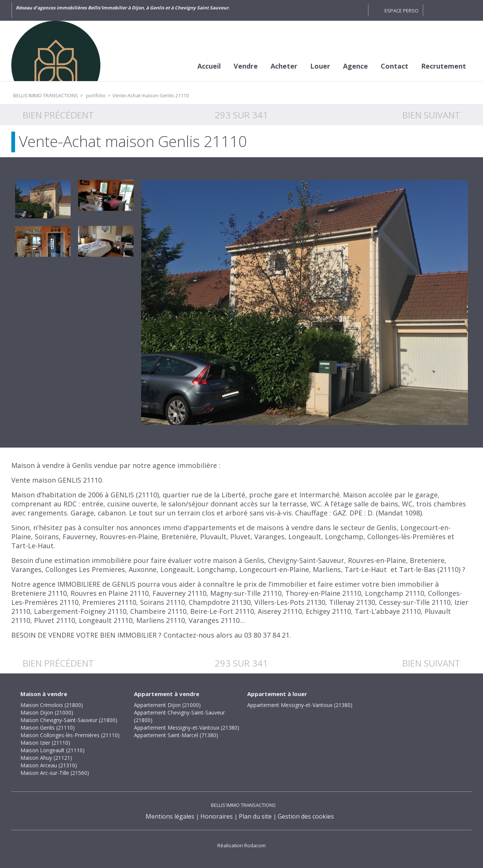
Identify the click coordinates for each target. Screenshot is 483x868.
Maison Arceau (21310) (49, 765)
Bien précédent (58, 115)
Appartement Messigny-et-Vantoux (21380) (187, 728)
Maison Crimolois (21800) (52, 705)
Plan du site (255, 816)
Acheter (284, 66)
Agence (355, 66)
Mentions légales (170, 816)
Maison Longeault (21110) (52, 750)
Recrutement (444, 66)
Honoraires (217, 816)
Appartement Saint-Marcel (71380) (176, 735)
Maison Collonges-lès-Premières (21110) (70, 735)
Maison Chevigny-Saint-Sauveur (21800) (69, 720)
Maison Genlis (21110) (48, 728)
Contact (395, 66)
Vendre (246, 66)
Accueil (209, 66)
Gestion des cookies (306, 816)
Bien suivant (431, 115)
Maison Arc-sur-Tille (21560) (55, 773)
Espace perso (401, 11)
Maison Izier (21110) (45, 743)
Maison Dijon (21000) (47, 712)
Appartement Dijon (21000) (167, 705)
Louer (320, 66)
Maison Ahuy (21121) (46, 758)
